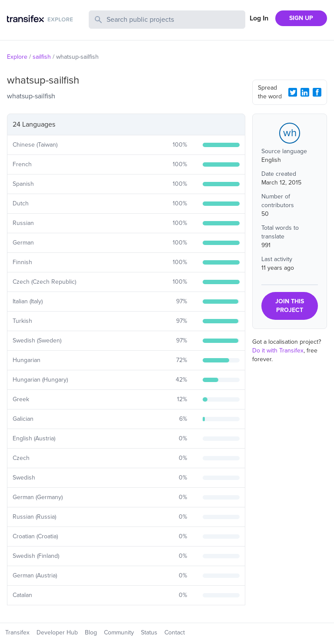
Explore (17, 57)
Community (119, 632)
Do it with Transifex (278, 351)
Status (149, 632)
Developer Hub (57, 632)
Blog (91, 632)
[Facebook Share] (317, 92)
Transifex (17, 632)
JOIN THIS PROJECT (290, 306)
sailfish (42, 57)
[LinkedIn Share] (305, 92)
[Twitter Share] (293, 92)
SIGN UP (301, 18)
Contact (175, 632)
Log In (259, 18)
